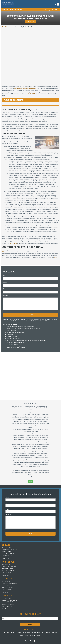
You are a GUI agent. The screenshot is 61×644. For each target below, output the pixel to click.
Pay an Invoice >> (25, 632)
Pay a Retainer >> (36, 632)
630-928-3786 (9, 563)
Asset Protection (12, 312)
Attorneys (21, 621)
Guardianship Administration (16, 318)
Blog (4, 622)
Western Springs (24, 611)
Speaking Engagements (16, 622)
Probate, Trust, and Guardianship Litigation (20, 302)
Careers (8, 622)
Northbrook (27, 626)
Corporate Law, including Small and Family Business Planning (26, 316)
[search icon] (55, 4)
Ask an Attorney (30, 622)
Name (6, 251)
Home (4, 621)
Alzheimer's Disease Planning (16, 308)
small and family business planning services (25, 64)
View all (30, 457)
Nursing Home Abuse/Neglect (16, 323)
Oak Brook (54, 608)
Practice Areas (14, 621)
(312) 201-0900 (52, 9)
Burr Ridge (7, 608)
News (24, 622)
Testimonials (38, 621)
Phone (6, 257)
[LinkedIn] (31, 617)
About (8, 621)
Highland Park (26, 608)
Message (6, 271)
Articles (56, 621)
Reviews (44, 621)
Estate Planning (11, 306)
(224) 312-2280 (10, 580)
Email (5, 264)
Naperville (47, 608)
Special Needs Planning (14, 314)
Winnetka (39, 611)
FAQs (33, 621)
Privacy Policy (38, 622)
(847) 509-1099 (10, 546)
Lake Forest (40, 608)
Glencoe (19, 608)
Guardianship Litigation (14, 320)
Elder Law (10, 310)
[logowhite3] (8, 4)
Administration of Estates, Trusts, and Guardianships (23, 304)
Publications (50, 621)
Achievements (27, 621)
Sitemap (49, 622)
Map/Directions (6, 534)
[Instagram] (26, 617)
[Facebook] (35, 617)
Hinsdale (34, 608)
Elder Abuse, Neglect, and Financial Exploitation (22, 321)
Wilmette (32, 611)
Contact (44, 622)
